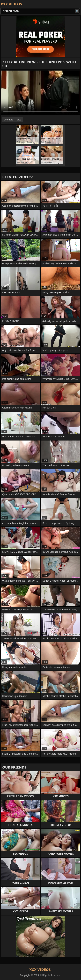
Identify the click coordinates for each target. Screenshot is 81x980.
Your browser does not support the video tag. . (40, 93)
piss (19, 120)
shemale (8, 120)
